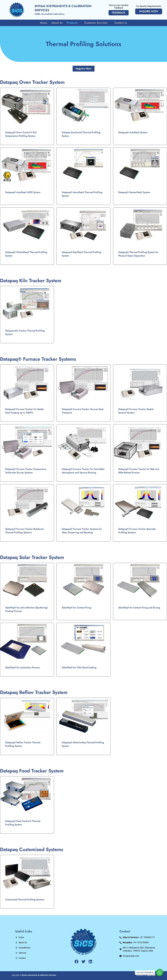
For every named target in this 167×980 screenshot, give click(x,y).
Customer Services (97, 23)
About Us (57, 23)
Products (73, 23)
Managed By (146, 975)
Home (44, 23)
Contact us (120, 23)
